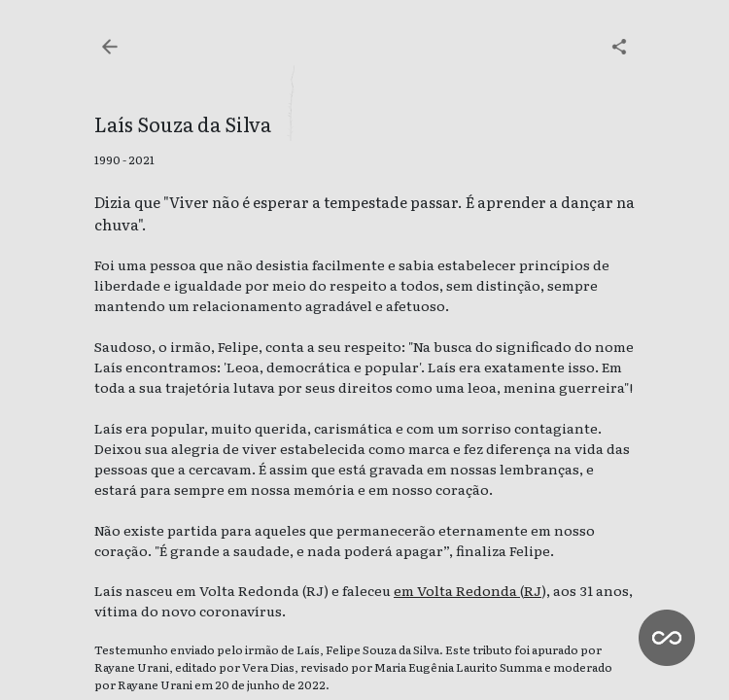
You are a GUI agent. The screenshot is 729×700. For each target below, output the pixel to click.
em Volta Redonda (457, 590)
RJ (533, 590)
